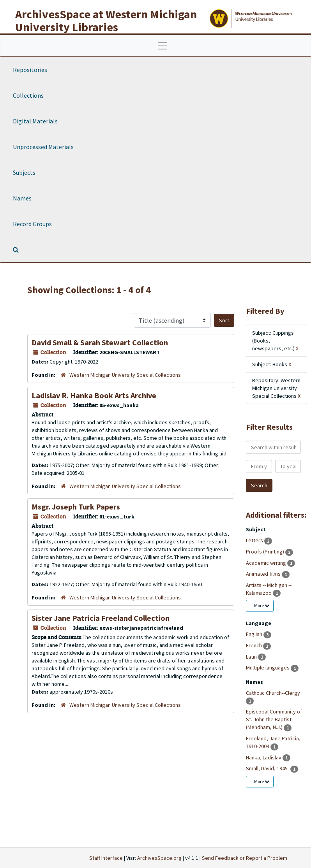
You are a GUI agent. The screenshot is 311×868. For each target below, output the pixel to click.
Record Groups (32, 224)
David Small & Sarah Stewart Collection (100, 342)
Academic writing (267, 563)
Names (22, 198)
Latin (252, 657)
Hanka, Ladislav (264, 757)
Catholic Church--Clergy (273, 693)
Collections (28, 95)
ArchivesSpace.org (159, 858)
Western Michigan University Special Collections (125, 375)
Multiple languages (268, 668)
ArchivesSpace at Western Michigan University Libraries (106, 20)
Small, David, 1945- (268, 768)
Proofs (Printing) (266, 552)
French (254, 645)
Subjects (24, 172)
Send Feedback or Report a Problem (245, 858)
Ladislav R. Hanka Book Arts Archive (94, 395)
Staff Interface (106, 858)
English (255, 634)
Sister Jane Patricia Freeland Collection (101, 618)
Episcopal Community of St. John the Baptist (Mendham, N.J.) (274, 719)
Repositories (30, 70)
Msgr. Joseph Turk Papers (76, 507)
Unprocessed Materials (43, 147)
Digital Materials (35, 121)
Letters (255, 540)
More (262, 605)
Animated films (264, 574)
